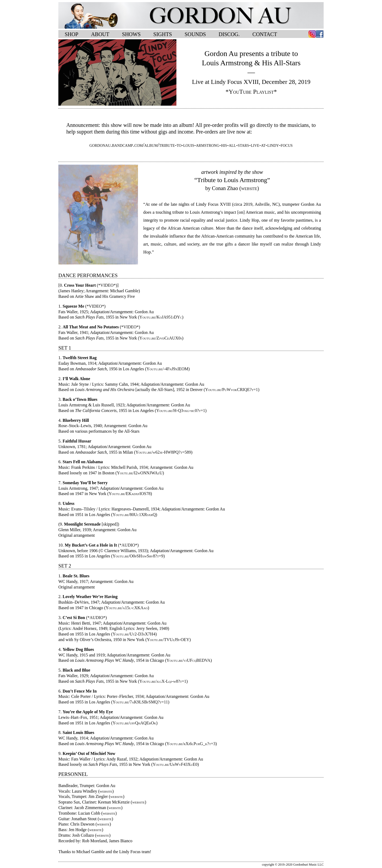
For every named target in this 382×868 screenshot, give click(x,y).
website (106, 791)
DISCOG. (229, 34)
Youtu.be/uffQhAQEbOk (134, 723)
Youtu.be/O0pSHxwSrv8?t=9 (138, 556)
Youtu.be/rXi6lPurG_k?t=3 (191, 744)
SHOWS (131, 34)
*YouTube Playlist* (251, 92)
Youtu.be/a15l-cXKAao (127, 608)
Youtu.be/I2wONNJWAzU (140, 473)
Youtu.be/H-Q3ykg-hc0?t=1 (181, 411)
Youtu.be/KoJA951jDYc (161, 317)
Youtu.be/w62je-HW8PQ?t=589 (163, 452)
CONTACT (265, 34)
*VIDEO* (107, 285)
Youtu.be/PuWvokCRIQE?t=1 (231, 390)
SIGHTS (163, 34)
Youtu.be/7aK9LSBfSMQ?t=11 (140, 702)
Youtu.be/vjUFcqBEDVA (189, 660)
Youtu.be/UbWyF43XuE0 (175, 764)
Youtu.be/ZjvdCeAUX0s (161, 338)
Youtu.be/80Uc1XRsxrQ (134, 515)
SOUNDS (195, 34)
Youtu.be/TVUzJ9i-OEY (168, 640)
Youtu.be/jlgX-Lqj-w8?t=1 (163, 681)
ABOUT (100, 34)
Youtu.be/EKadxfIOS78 (130, 494)
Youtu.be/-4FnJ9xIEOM (167, 369)
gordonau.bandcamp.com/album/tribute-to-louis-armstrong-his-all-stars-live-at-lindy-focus (191, 145)
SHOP (71, 34)
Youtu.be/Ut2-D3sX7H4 (134, 634)
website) (250, 188)
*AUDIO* (128, 545)
